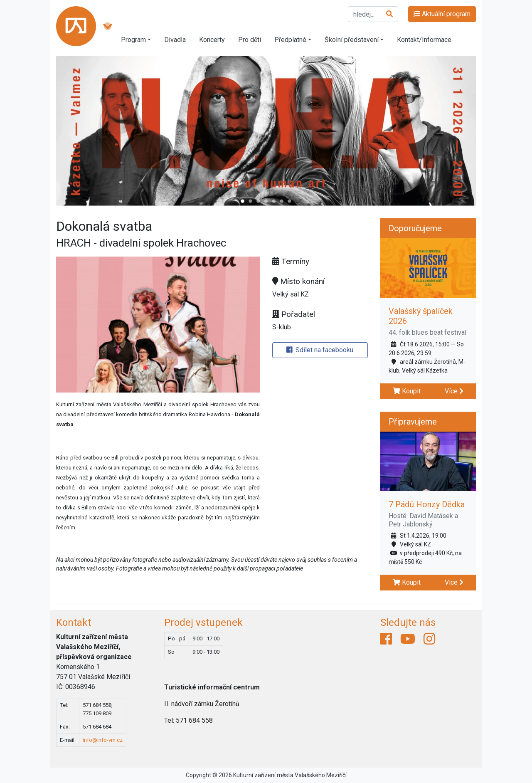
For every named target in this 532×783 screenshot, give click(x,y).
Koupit (407, 391)
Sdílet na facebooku (320, 350)
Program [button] (133, 40)
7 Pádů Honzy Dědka (427, 504)
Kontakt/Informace (424, 40)
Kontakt (74, 622)
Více (454, 391)
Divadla (175, 40)
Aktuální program (442, 14)
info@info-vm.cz (103, 740)
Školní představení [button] (352, 40)
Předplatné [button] (290, 40)
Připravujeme (413, 422)
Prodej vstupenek (203, 622)
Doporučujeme (415, 228)
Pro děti (250, 40)
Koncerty (212, 40)
